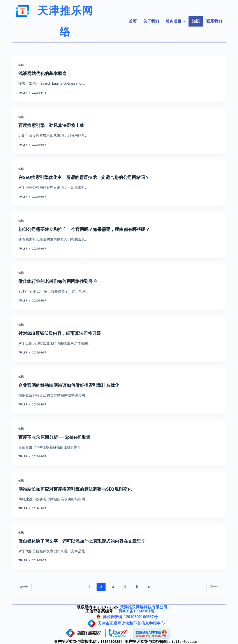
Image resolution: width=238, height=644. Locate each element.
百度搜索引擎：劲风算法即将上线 (51, 125)
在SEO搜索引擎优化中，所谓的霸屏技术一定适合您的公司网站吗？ (84, 177)
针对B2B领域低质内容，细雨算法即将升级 (60, 333)
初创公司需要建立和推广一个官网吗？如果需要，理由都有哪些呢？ (84, 229)
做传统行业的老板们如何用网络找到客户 (58, 281)
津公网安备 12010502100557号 (130, 617)
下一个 (216, 587)
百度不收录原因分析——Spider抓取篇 (54, 437)
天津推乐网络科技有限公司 (144, 607)
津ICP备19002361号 (137, 611)
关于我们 (151, 21)
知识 (196, 21)
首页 (133, 21)
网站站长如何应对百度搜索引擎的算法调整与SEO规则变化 (75, 489)
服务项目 (175, 21)
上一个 (22, 587)
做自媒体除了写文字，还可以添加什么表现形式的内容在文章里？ (82, 541)
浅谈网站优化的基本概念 (42, 73)
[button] (175, 21)
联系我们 (214, 21)
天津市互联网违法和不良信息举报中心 (131, 623)
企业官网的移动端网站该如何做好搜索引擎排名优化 (69, 385)
